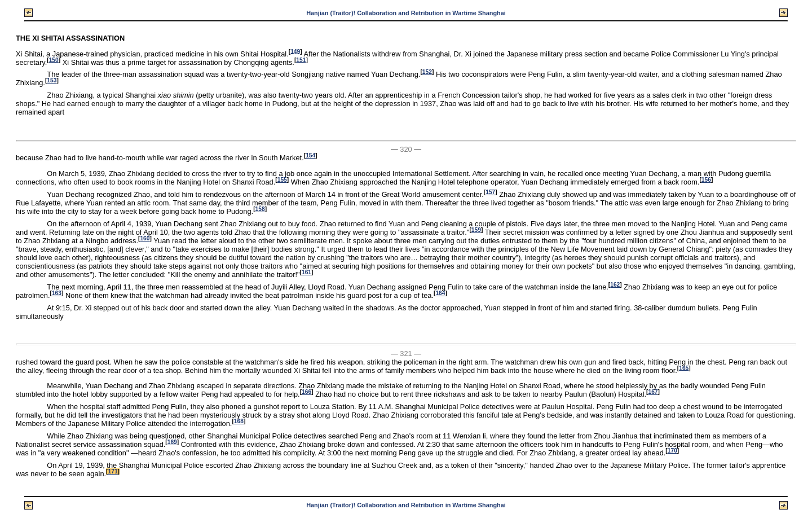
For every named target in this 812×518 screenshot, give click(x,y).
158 (260, 209)
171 (113, 471)
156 (706, 180)
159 (476, 230)
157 (490, 192)
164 (440, 293)
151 (301, 60)
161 (306, 272)
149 (295, 51)
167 (653, 392)
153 (52, 80)
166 (306, 392)
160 (145, 238)
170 (672, 451)
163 (57, 293)
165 (684, 368)
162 (615, 285)
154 (310, 155)
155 (282, 180)
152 (427, 72)
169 (172, 442)
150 (54, 60)
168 (239, 421)
